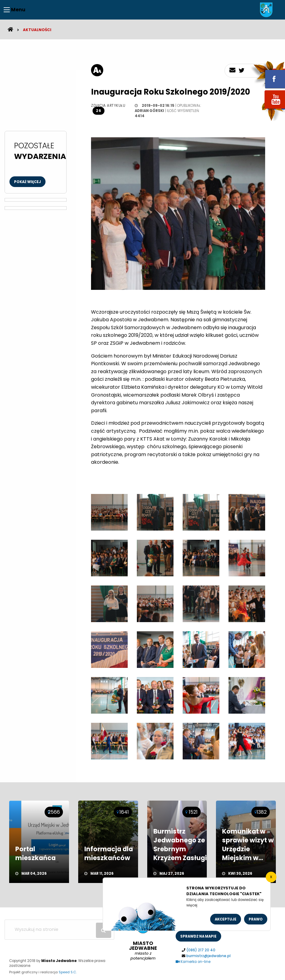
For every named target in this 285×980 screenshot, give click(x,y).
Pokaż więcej (27, 182)
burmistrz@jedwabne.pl (208, 956)
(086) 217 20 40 (201, 950)
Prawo (256, 919)
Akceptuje (226, 919)
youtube (268, 109)
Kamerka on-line (193, 962)
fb (268, 75)
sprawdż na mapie (198, 936)
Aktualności (37, 30)
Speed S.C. (68, 972)
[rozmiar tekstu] (97, 70)
